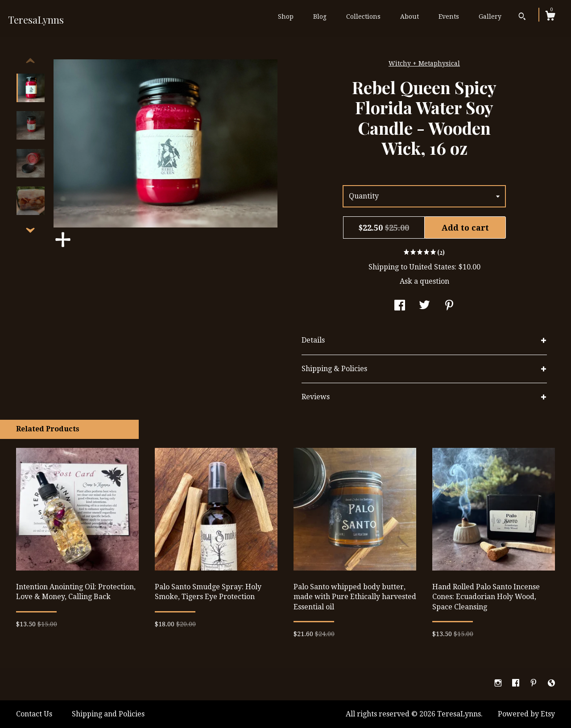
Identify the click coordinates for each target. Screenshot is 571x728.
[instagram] (499, 684)
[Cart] (550, 17)
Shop (286, 17)
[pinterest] (534, 684)
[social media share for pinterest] (449, 306)
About (410, 17)
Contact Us (34, 714)
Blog (320, 17)
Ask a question (424, 281)
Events (449, 17)
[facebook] (517, 684)
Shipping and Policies (108, 714)
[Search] (522, 17)
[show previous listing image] (30, 61)
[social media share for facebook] (400, 306)
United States (432, 267)
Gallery (490, 17)
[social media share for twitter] (424, 306)
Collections (363, 17)
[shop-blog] (551, 684)
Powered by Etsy (526, 714)
